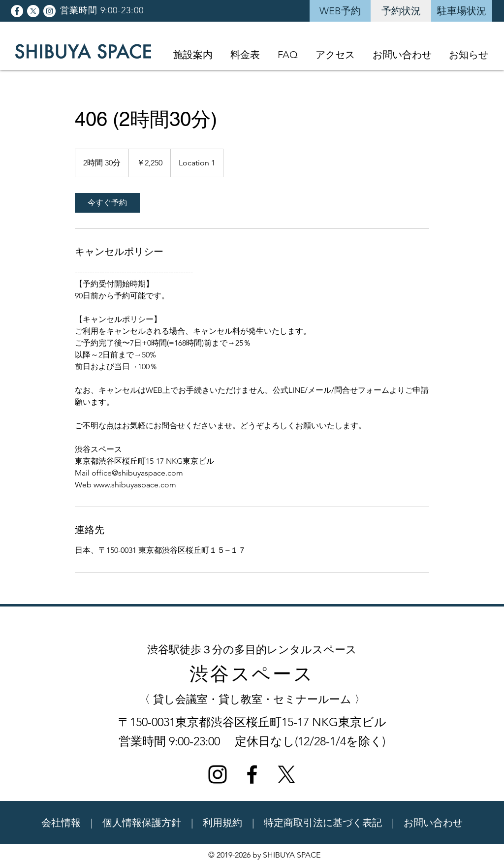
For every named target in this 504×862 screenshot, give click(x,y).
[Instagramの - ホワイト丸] (49, 11)
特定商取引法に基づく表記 (323, 823)
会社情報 (61, 823)
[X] (33, 11)
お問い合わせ (433, 823)
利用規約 (222, 823)
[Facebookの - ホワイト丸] (17, 11)
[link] (107, 203)
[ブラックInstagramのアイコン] (218, 774)
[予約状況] (401, 11)
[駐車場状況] (462, 11)
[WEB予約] (340, 11)
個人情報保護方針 (142, 823)
